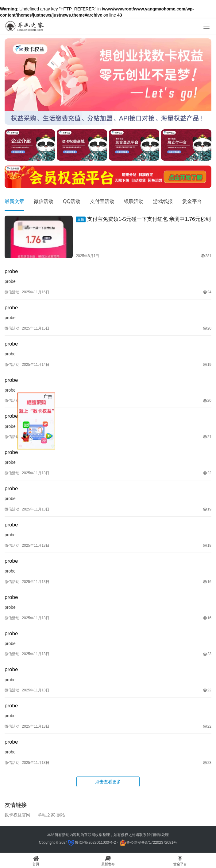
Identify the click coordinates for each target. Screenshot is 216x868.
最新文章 (14, 201)
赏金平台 (192, 201)
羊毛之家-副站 (51, 815)
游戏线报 (163, 201)
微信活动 (44, 201)
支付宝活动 (102, 201)
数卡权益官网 (17, 815)
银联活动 (134, 201)
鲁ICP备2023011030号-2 (95, 843)
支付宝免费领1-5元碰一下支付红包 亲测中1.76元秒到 (143, 219)
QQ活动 (72, 201)
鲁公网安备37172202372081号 (152, 843)
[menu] (206, 26)
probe (11, 271)
